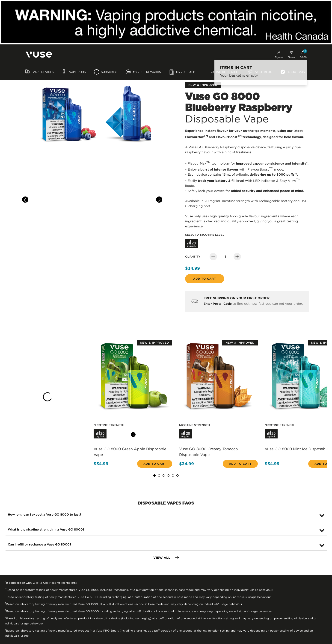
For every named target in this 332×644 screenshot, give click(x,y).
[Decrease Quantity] (213, 257)
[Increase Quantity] (237, 257)
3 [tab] (164, 476)
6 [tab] (178, 476)
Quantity (193, 257)
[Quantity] (225, 257)
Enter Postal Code (218, 304)
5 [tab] (173, 476)
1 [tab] (154, 476)
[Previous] (25, 200)
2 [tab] (159, 476)
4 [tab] (168, 476)
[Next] (159, 200)
